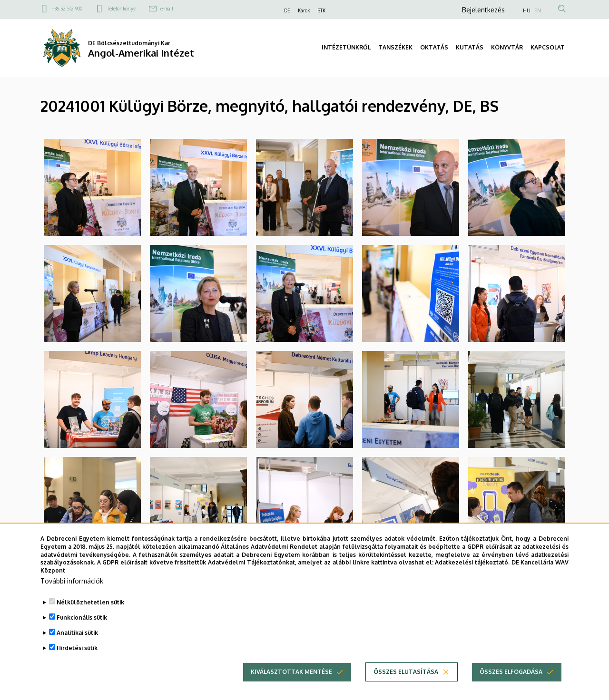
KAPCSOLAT (548, 47)
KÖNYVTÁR (507, 47)
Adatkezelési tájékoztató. (472, 580)
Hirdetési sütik (77, 666)
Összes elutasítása (406, 690)
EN (538, 10)
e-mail (167, 9)
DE (287, 10)
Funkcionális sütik (82, 636)
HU (527, 10)
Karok (304, 10)
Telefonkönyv (121, 9)
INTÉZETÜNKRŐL (346, 47)
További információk (72, 599)
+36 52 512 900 (67, 9)
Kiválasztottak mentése (291, 690)
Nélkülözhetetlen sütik (90, 620)
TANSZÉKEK (395, 47)
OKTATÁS (434, 47)
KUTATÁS (470, 47)
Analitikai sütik (77, 651)
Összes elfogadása (511, 690)
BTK (321, 10)
